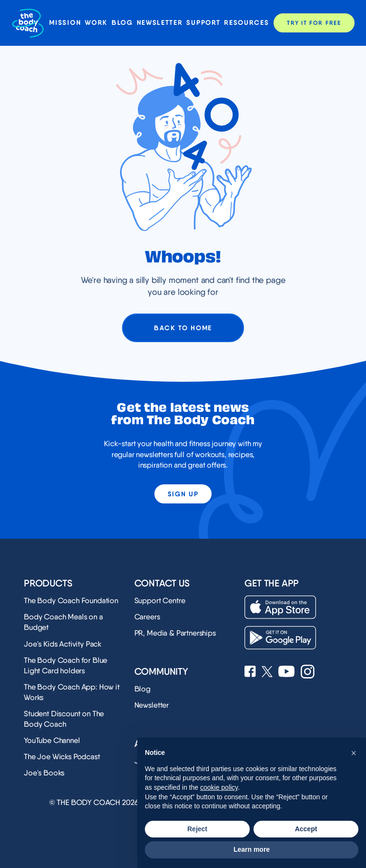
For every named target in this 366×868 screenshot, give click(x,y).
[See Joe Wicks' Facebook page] (250, 672)
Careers (147, 617)
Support (203, 23)
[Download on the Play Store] (280, 638)
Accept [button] (306, 829)
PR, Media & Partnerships (175, 633)
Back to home (183, 328)
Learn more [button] (252, 849)
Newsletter (160, 23)
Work (96, 23)
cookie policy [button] (219, 787)
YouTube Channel (52, 740)
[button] (354, 753)
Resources (246, 23)
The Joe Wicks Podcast (62, 757)
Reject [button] (197, 829)
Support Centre (160, 601)
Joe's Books (44, 773)
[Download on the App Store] (280, 607)
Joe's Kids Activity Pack (63, 644)
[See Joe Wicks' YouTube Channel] (287, 672)
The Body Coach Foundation (71, 601)
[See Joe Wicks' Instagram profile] (308, 673)
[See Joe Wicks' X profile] (267, 673)
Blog (122, 23)
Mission (65, 23)
